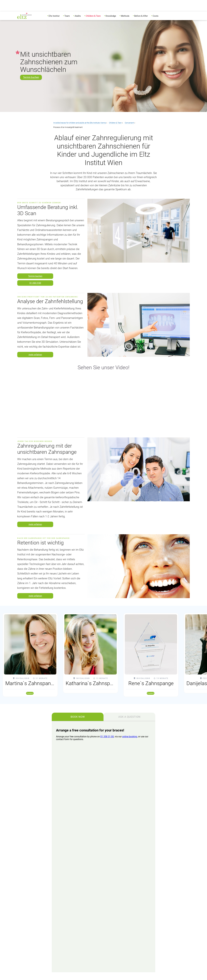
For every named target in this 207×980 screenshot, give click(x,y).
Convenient (129, 123)
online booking (130, 737)
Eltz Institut (54, 16)
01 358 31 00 (107, 737)
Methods (125, 16)
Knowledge (111, 16)
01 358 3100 (35, 283)
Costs (156, 16)
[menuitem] (54, 16)
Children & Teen (93, 16)
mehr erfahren (35, 355)
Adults (78, 16)
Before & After (141, 16)
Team (67, 16)
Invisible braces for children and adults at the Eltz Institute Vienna (80, 123)
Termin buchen (31, 77)
